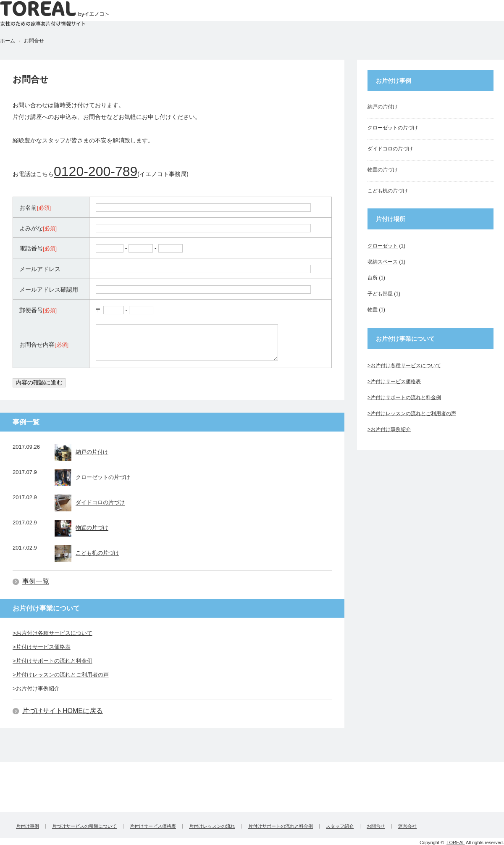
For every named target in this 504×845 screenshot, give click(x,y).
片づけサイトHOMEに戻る (63, 711)
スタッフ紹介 (340, 826)
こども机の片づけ (87, 553)
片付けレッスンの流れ (212, 826)
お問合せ (376, 826)
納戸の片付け (81, 453)
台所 (373, 278)
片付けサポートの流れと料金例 (281, 826)
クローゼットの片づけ (92, 478)
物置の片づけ (81, 528)
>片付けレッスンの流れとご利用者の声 (61, 675)
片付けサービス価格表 (153, 826)
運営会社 (407, 826)
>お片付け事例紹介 (36, 688)
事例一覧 (36, 581)
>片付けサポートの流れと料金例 (52, 661)
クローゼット (383, 246)
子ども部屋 (380, 294)
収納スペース (383, 262)
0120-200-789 (96, 171)
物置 (373, 310)
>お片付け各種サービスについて (52, 633)
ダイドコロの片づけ (90, 503)
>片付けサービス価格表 (42, 647)
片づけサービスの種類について (84, 826)
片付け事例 (28, 826)
